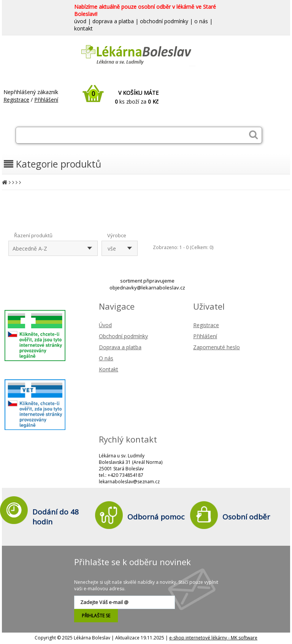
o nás (201, 21)
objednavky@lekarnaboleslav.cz (147, 288)
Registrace (16, 100)
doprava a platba (113, 21)
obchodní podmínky (164, 21)
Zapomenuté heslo (217, 347)
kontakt (83, 28)
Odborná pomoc (156, 517)
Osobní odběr (246, 517)
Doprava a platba (120, 347)
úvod (80, 21)
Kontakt (109, 369)
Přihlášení (46, 100)
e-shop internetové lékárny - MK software (213, 638)
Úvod (105, 325)
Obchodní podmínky (123, 336)
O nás (106, 358)
